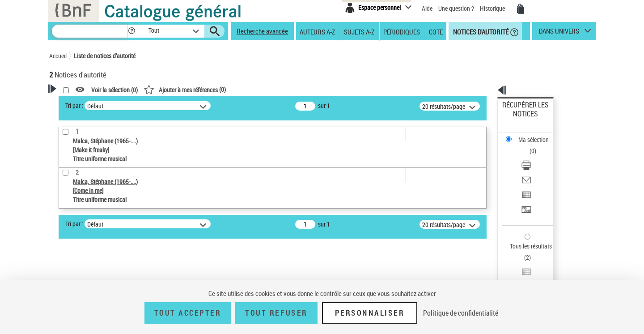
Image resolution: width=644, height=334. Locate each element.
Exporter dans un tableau (535, 156)
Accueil (58, 56)
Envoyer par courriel (528, 145)
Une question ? (456, 8)
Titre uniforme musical (94, 245)
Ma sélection (519, 119)
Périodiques (402, 31)
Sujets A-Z (359, 31)
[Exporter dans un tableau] (538, 156)
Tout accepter (188, 313)
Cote (436, 31)
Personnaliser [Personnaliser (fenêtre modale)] (370, 313)
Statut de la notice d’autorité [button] (97, 258)
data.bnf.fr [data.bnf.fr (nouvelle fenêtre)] (497, 274)
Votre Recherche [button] (86, 104)
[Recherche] (89, 31)
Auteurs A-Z (317, 31)
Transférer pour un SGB (532, 167)
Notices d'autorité (480, 31)
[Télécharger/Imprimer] (538, 135)
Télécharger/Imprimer (530, 135)
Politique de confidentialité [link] (461, 313)
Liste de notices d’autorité (105, 56)
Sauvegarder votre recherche (105, 184)
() (300, 89)
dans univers (559, 33)
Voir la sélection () (229, 90)
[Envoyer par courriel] (538, 146)
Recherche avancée (262, 31)
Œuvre (70, 231)
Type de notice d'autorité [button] (92, 217)
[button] (131, 31)
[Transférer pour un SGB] (538, 167)
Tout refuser (276, 313)
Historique (493, 8)
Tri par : (189, 105)
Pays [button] (65, 273)
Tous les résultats (525, 191)
